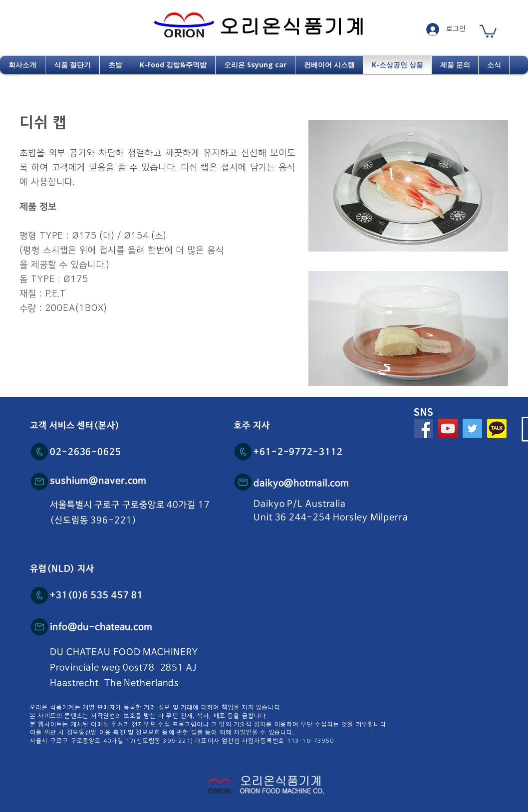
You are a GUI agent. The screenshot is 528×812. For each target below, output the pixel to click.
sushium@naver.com (98, 481)
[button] (488, 31)
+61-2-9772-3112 (298, 452)
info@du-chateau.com (101, 627)
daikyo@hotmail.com (301, 484)
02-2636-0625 (86, 452)
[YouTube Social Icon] (448, 428)
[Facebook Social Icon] (423, 428)
